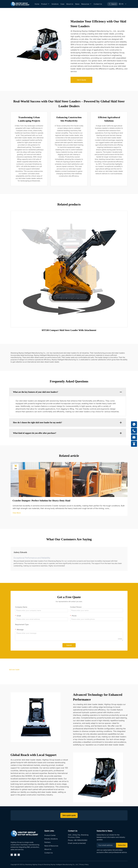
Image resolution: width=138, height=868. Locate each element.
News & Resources (51, 846)
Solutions (55, 4)
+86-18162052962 (80, 840)
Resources (86, 4)
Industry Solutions (51, 839)
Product (45, 4)
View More (17, 513)
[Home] (20, 4)
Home (37, 4)
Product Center (50, 835)
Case (62, 4)
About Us (70, 4)
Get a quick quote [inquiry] (69, 815)
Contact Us (98, 4)
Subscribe (122, 845)
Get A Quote (81, 80)
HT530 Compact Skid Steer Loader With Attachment (69, 330)
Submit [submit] (69, 645)
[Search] (113, 4)
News (77, 4)
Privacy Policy (84, 864)
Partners (47, 842)
